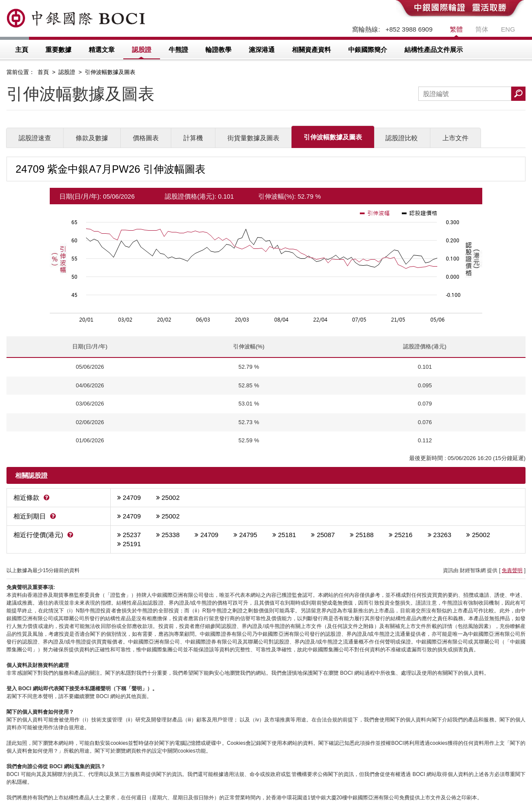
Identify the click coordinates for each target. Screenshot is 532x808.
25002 (171, 497)
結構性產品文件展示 (434, 50)
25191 (132, 544)
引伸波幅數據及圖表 (333, 137)
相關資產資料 (311, 50)
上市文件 (455, 138)
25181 (287, 535)
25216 (404, 535)
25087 (326, 535)
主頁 (22, 50)
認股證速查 (35, 138)
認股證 (142, 50)
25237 (132, 535)
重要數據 (58, 50)
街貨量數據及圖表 (253, 138)
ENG (508, 29)
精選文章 (102, 50)
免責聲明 (512, 570)
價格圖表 (146, 138)
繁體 (456, 29)
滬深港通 (262, 50)
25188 (365, 535)
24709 (132, 497)
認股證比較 (402, 138)
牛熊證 (178, 50)
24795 (248, 535)
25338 (171, 535)
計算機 (193, 138)
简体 (482, 29)
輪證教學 (218, 50)
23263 (442, 535)
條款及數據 (92, 138)
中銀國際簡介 (368, 50)
